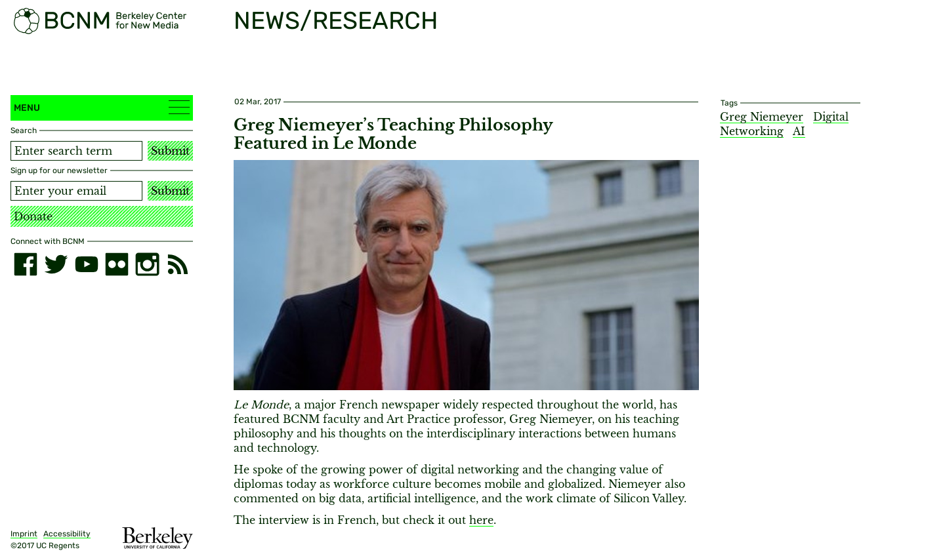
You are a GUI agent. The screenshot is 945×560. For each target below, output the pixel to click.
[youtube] (87, 264)
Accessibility (67, 534)
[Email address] (76, 191)
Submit (170, 151)
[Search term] (76, 151)
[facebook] (26, 264)
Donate (33, 216)
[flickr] (117, 264)
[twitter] (56, 264)
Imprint (24, 534)
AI (799, 131)
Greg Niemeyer (762, 117)
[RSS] (178, 264)
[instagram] (147, 264)
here (481, 520)
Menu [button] (102, 107)
